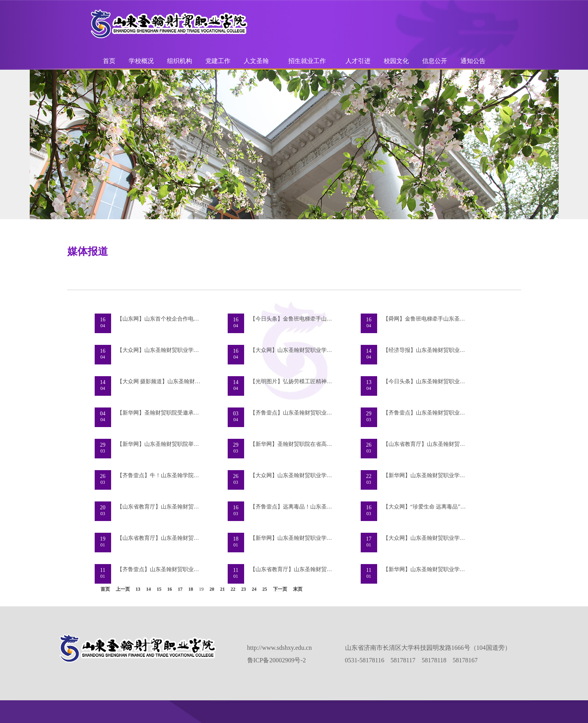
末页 (298, 589)
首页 (109, 61)
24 (254, 589)
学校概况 (141, 61)
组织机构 (180, 61)
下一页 (280, 589)
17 (180, 589)
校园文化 (396, 61)
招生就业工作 (307, 61)
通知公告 (473, 61)
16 (170, 589)
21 (223, 589)
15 (159, 589)
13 (138, 589)
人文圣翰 (256, 61)
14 (149, 589)
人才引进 (358, 61)
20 (212, 589)
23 (244, 589)
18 (191, 589)
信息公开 (435, 61)
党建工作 (218, 61)
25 (265, 589)
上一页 (123, 589)
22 (233, 589)
